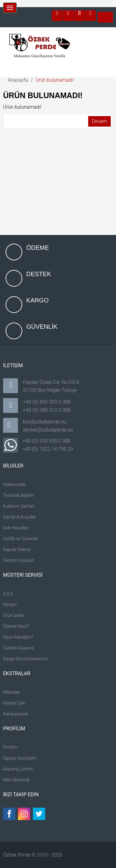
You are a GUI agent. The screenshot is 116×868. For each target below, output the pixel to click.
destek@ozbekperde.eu (48, 430)
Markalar (11, 692)
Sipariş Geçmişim (20, 758)
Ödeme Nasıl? (16, 626)
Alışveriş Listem (18, 769)
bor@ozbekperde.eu (45, 422)
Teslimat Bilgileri (19, 495)
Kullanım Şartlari (19, 506)
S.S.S (8, 594)
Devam (99, 121)
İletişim (10, 605)
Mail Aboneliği (16, 780)
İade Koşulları (16, 528)
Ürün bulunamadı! (55, 80)
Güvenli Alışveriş (18, 648)
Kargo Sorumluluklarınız (26, 659)
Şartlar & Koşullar (19, 517)
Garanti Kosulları (19, 560)
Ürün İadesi (14, 615)
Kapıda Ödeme (17, 549)
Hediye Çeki (14, 703)
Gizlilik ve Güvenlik (20, 539)
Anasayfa (18, 80)
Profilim (11, 747)
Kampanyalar (16, 714)
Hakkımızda (14, 484)
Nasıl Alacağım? (18, 637)
